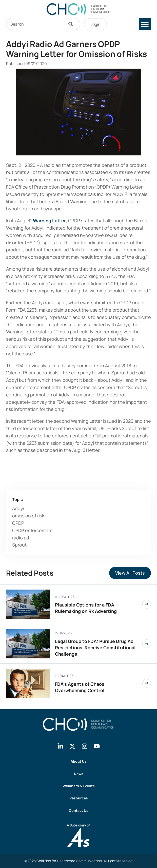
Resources (79, 798)
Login (95, 24)
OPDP (18, 523)
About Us (79, 761)
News (79, 774)
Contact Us (79, 810)
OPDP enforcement (33, 530)
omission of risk (28, 516)
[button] (145, 24)
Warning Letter (49, 220)
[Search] (72, 24)
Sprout (19, 545)
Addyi (18, 508)
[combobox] (35, 24)
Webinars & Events (79, 786)
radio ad (21, 538)
